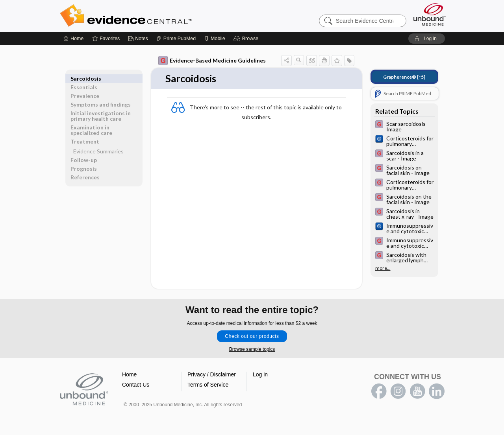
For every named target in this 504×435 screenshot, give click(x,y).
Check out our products (252, 337)
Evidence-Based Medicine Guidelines (212, 61)
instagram (398, 392)
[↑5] (404, 77)
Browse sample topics (252, 350)
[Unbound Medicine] (430, 14)
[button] (247, 39)
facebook (379, 392)
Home (129, 375)
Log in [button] (260, 375)
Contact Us (136, 385)
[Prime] (176, 39)
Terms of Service (208, 385)
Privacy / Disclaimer (212, 375)
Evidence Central (157, 16)
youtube (417, 392)
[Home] (73, 39)
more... (383, 268)
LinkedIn (437, 392)
